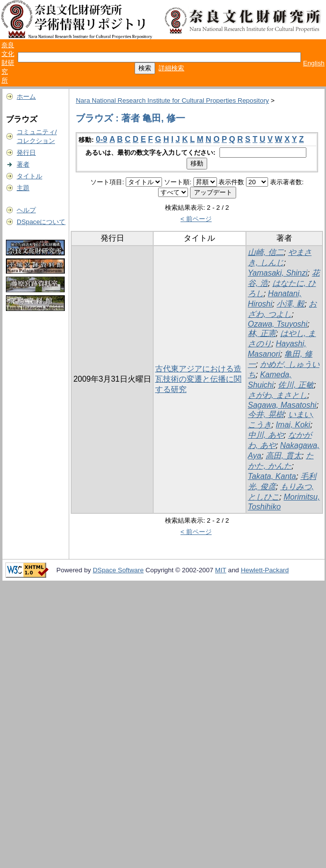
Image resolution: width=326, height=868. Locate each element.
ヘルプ (26, 210)
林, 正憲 (262, 333)
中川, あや (266, 435)
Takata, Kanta (272, 476)
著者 (23, 164)
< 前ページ (196, 219)
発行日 (26, 153)
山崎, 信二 (266, 252)
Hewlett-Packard (265, 570)
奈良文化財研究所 (8, 63)
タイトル (29, 176)
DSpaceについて (41, 222)
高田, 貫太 (284, 456)
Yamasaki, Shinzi (278, 273)
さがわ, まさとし (278, 395)
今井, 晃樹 (266, 414)
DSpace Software (118, 570)
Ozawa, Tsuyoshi (278, 324)
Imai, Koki (293, 425)
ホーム (26, 97)
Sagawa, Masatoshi (282, 405)
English (314, 63)
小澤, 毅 (290, 304)
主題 (23, 188)
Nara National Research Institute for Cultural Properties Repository (172, 100)
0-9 (101, 139)
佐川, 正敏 (296, 385)
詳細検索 (171, 68)
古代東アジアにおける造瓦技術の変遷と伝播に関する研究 (198, 379)
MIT (221, 570)
